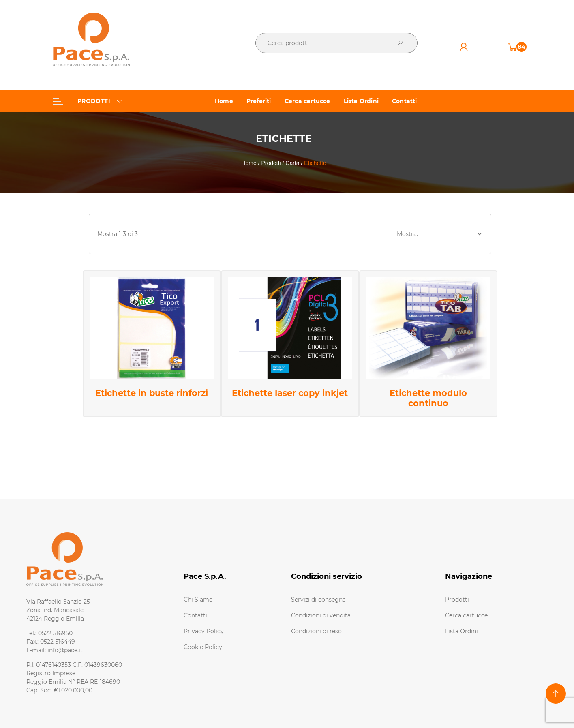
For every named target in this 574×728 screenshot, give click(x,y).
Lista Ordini (462, 631)
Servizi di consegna (318, 600)
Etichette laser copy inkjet (290, 393)
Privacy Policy (204, 631)
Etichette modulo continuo (428, 398)
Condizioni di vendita (321, 615)
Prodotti (457, 600)
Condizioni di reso (316, 631)
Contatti (195, 615)
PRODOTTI (87, 101)
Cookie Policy (203, 647)
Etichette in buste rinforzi (152, 393)
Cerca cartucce (466, 615)
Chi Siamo (198, 600)
